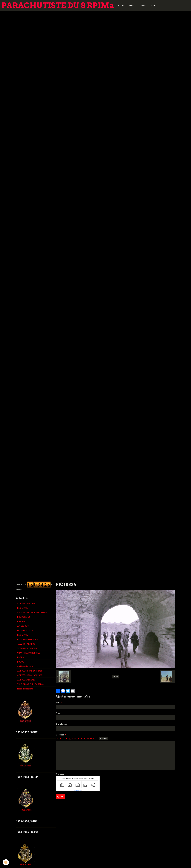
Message (60, 735)
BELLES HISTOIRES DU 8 (28, 639)
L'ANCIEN (21, 621)
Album (143, 5)
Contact (153, 5)
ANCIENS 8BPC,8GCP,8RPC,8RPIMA (32, 612)
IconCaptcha (77, 790)
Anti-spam (60, 774)
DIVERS (20, 657)
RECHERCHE (23, 608)
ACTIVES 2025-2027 (26, 603)
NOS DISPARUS (24, 617)
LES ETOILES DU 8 (25, 630)
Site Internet (61, 724)
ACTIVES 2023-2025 (26, 680)
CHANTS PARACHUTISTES (29, 653)
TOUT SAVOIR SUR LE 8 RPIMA (30, 684)
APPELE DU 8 (23, 626)
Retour (115, 677)
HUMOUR (21, 662)
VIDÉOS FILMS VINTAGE (27, 648)
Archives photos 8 (25, 666)
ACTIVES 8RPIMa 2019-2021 (30, 671)
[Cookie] (6, 862)
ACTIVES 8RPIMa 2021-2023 (30, 675)
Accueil (121, 5)
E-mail (59, 713)
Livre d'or (132, 5)
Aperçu (103, 738)
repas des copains (25, 689)
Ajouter (60, 796)
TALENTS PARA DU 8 (26, 644)
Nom (58, 703)
